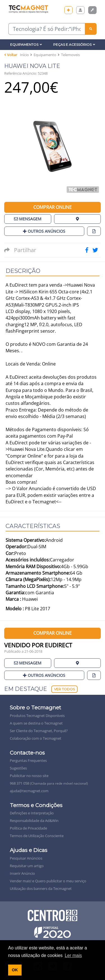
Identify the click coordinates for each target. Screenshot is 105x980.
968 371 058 (49, 783)
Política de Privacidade (28, 828)
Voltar (11, 55)
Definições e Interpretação (32, 813)
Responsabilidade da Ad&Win (34, 821)
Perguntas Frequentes (28, 760)
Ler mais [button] (73, 955)
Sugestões (18, 768)
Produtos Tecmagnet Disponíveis (37, 716)
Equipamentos (26, 44)
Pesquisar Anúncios (26, 858)
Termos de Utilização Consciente (37, 836)
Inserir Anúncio (22, 873)
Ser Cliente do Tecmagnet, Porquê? (39, 731)
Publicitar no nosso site (29, 776)
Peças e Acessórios (74, 44)
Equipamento (45, 55)
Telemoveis (70, 55)
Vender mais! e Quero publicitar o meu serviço (48, 881)
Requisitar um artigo (27, 866)
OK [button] (15, 970)
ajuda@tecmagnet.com (29, 791)
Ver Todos (64, 689)
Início (24, 55)
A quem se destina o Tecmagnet (36, 723)
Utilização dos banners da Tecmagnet (41, 888)
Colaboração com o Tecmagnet (36, 738)
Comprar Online (53, 207)
